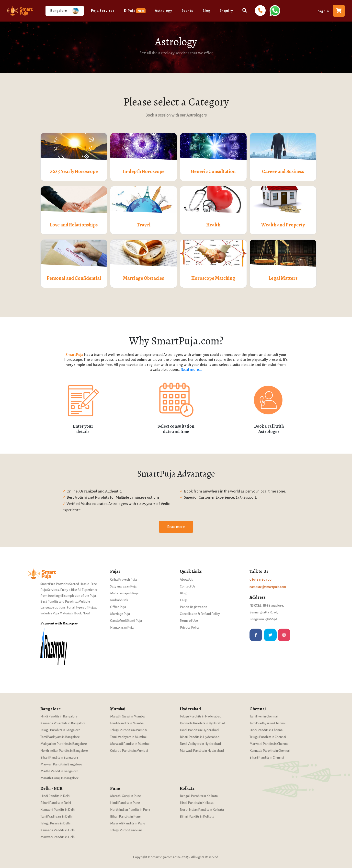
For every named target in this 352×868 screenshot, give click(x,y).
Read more (176, 527)
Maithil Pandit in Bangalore (59, 771)
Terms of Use (189, 621)
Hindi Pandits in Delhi (55, 796)
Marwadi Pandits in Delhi (58, 837)
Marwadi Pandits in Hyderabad (202, 751)
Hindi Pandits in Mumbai (127, 723)
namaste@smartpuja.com (268, 587)
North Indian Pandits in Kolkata (202, 810)
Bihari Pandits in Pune (125, 816)
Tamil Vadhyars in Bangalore (60, 737)
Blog (206, 11)
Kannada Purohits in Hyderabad (202, 723)
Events (187, 11)
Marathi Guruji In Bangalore (60, 778)
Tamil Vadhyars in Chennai (267, 723)
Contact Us (187, 586)
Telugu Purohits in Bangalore (60, 730)
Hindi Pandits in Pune (125, 803)
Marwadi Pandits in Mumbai (130, 744)
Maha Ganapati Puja (124, 593)
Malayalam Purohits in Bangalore (64, 744)
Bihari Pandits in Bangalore (59, 757)
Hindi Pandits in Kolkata (197, 803)
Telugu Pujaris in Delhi (55, 823)
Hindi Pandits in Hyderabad (199, 730)
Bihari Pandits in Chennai (267, 757)
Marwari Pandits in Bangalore (61, 764)
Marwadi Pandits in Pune (128, 823)
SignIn (323, 11)
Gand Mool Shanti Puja (126, 621)
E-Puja (135, 11)
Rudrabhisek (119, 600)
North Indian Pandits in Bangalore (64, 751)
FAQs (184, 600)
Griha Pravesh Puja (123, 580)
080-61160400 (261, 580)
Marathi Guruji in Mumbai (128, 716)
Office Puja (118, 607)
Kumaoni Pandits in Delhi (58, 810)
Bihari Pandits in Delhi (56, 803)
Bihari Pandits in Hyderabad (200, 737)
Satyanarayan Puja (123, 586)
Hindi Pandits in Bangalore (59, 716)
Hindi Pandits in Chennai (266, 730)
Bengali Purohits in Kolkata (199, 796)
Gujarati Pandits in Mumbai (129, 751)
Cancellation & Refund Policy (200, 614)
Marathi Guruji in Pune (125, 796)
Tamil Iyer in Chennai (264, 716)
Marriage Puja (120, 614)
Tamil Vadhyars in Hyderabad (200, 744)
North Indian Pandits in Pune (130, 810)
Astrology (164, 11)
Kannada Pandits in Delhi (58, 830)
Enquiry (226, 11)
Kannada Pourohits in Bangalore (63, 723)
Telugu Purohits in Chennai (268, 737)
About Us (186, 580)
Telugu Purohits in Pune (126, 830)
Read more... (191, 369)
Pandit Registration (193, 607)
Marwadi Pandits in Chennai (269, 744)
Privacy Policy (190, 628)
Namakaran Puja (122, 628)
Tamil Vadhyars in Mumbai (128, 737)
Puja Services (103, 11)
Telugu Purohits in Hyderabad (201, 716)
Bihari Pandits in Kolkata (197, 816)
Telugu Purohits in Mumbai (129, 730)
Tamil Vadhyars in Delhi (56, 816)
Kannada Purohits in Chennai (270, 751)
